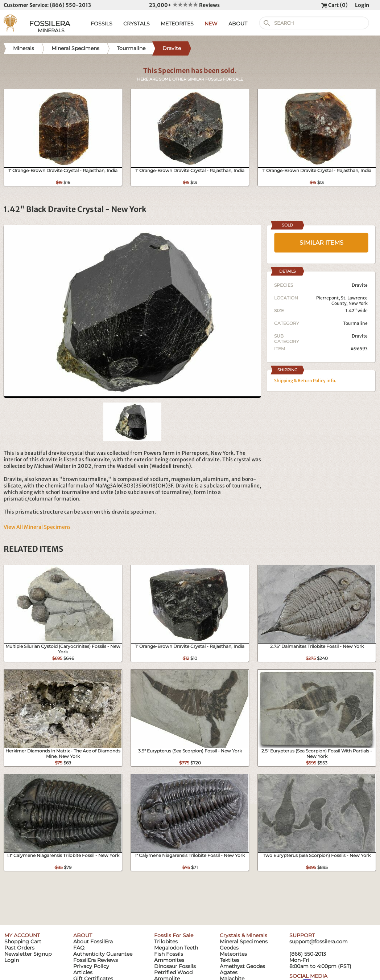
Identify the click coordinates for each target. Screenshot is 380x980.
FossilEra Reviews (96, 960)
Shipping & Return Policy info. (305, 381)
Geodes (229, 948)
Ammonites (169, 960)
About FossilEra (93, 942)
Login (362, 5)
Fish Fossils (169, 954)
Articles (83, 972)
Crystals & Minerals (243, 935)
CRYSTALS (137, 24)
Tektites (230, 960)
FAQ (79, 948)
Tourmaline (355, 323)
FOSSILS (102, 24)
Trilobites (166, 942)
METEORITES (177, 24)
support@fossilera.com (319, 942)
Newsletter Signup (28, 954)
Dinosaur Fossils (175, 966)
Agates (229, 972)
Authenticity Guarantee (103, 954)
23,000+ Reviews (184, 5)
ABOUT (238, 24)
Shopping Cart (23, 942)
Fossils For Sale (174, 935)
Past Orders (19, 948)
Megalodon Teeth (176, 948)
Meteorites (233, 954)
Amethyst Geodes (242, 966)
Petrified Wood (173, 972)
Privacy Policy (91, 966)
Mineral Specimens (244, 942)
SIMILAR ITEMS (321, 243)
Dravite (360, 336)
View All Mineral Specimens (37, 527)
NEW (211, 24)
